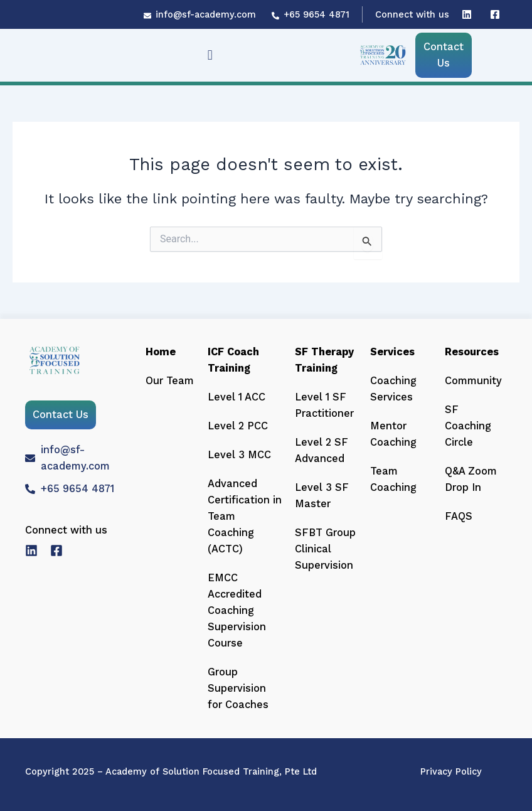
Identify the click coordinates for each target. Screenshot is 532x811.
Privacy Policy (451, 771)
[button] (210, 55)
